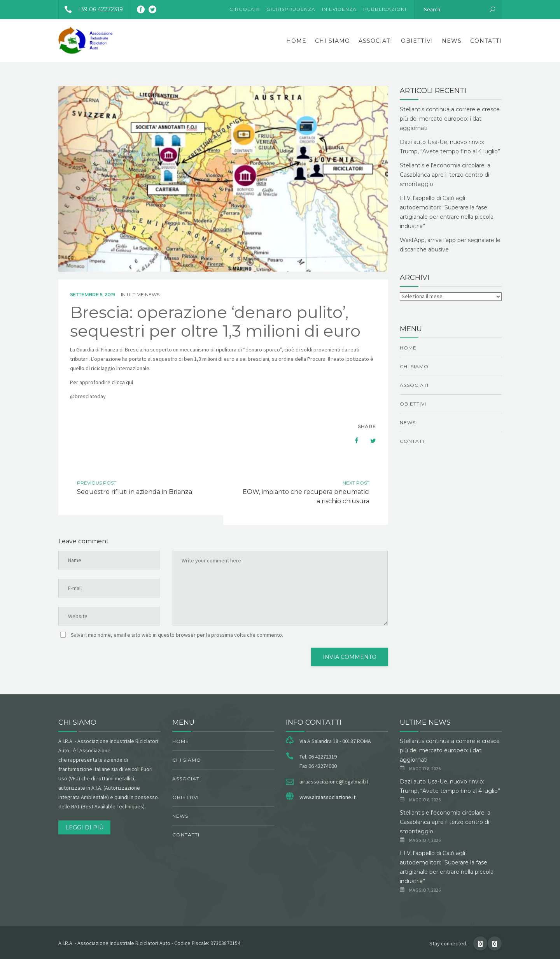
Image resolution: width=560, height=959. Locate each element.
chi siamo (332, 41)
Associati (375, 41)
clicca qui (123, 382)
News (452, 41)
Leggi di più (84, 827)
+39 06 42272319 (91, 9)
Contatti (486, 41)
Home (296, 41)
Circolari (245, 9)
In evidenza (339, 9)
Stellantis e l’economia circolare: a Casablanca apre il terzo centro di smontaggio (445, 175)
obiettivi (417, 41)
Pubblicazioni (385, 9)
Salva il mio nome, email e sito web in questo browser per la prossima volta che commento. (177, 635)
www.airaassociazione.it (327, 797)
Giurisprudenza (291, 9)
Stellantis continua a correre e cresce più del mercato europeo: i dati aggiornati (450, 119)
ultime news (143, 294)
